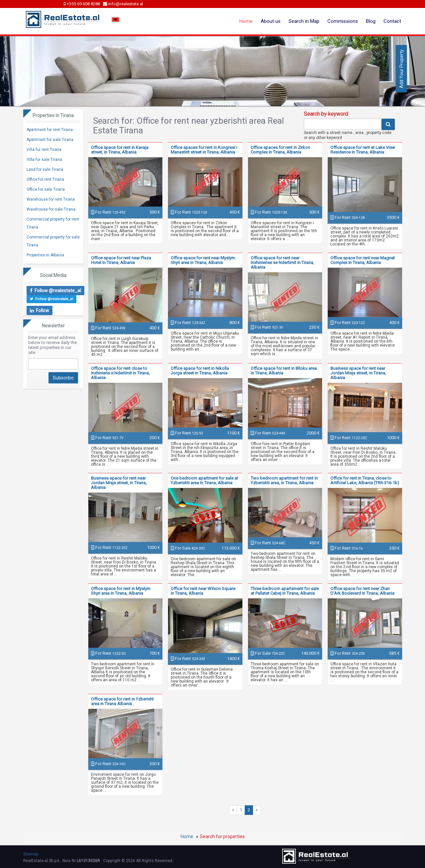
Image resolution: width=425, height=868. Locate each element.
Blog (371, 21)
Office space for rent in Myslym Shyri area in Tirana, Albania (121, 591)
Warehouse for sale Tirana (51, 209)
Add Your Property (401, 69)
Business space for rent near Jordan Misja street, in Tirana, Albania (358, 373)
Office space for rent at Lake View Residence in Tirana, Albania (363, 150)
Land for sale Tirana (45, 169)
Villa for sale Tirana (44, 160)
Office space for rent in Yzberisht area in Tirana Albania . (122, 701)
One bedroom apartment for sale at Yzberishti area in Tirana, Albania (204, 480)
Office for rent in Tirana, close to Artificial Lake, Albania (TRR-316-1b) (365, 480)
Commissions (343, 21)
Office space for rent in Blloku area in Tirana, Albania (284, 371)
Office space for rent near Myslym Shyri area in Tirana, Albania (203, 260)
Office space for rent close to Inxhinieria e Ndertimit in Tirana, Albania (120, 373)
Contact (392, 21)
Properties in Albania (45, 255)
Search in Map (304, 21)
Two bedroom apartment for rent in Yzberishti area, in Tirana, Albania (284, 480)
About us (271, 21)
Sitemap (31, 854)
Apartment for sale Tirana (50, 140)
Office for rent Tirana (45, 179)
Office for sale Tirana (46, 189)
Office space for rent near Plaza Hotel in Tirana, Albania (121, 260)
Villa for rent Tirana (44, 150)
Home (246, 21)
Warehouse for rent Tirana (51, 199)
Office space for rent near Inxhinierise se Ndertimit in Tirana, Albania (282, 263)
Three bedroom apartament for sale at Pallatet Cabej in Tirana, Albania (285, 591)
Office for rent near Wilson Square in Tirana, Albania (203, 591)
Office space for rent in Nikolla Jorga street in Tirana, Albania (200, 371)
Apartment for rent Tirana (50, 130)
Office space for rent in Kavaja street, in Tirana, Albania (120, 150)
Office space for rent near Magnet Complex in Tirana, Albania (363, 260)
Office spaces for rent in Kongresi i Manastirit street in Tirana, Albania (204, 150)
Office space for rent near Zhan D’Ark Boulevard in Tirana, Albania (362, 591)
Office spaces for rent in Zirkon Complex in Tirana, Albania (280, 150)
